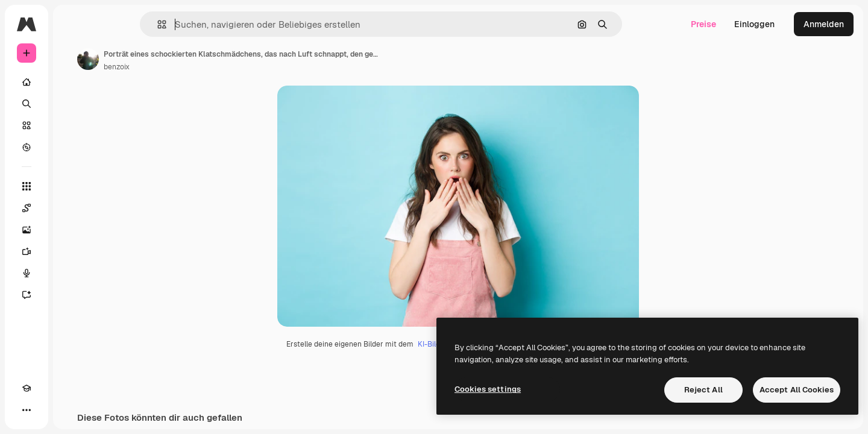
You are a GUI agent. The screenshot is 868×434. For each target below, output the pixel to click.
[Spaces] (72, 208)
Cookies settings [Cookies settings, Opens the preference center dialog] (488, 389)
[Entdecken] (72, 147)
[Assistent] (72, 295)
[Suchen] (72, 104)
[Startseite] (72, 82)
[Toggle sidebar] (118, 24)
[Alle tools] (72, 186)
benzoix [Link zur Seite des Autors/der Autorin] (208, 67)
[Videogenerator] (72, 251)
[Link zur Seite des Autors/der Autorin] (180, 59)
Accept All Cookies (797, 390)
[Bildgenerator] (72, 230)
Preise (703, 24)
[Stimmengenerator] (72, 273)
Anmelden (824, 24)
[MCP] (70, 410)
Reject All (703, 390)
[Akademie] (27, 410)
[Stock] (72, 125)
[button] (203, 24)
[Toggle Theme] (48, 410)
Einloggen (754, 24)
